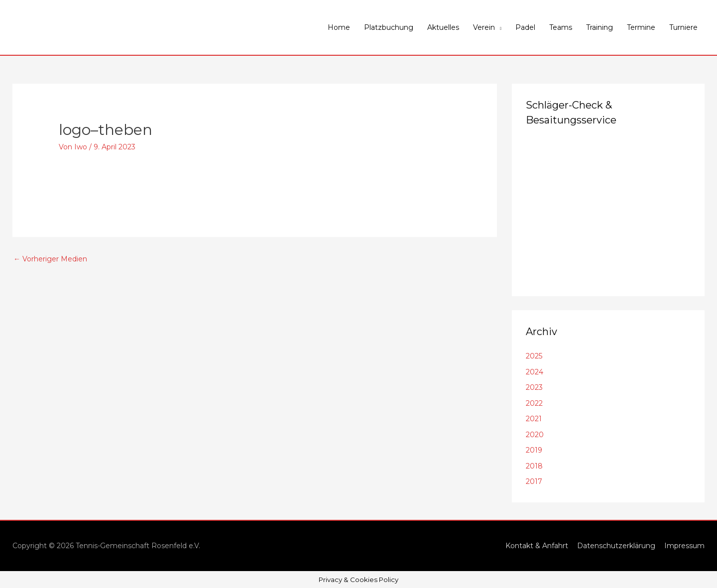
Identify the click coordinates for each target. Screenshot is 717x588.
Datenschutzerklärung (616, 546)
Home (339, 27)
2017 (534, 481)
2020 (535, 435)
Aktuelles (443, 27)
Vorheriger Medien (50, 259)
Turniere (683, 27)
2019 (534, 450)
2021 (534, 419)
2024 (535, 372)
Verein (484, 27)
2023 (534, 387)
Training (599, 27)
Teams (561, 27)
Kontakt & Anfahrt (537, 546)
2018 (534, 466)
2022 (534, 403)
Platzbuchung (389, 27)
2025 (534, 356)
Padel (525, 27)
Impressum (684, 546)
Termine (641, 27)
